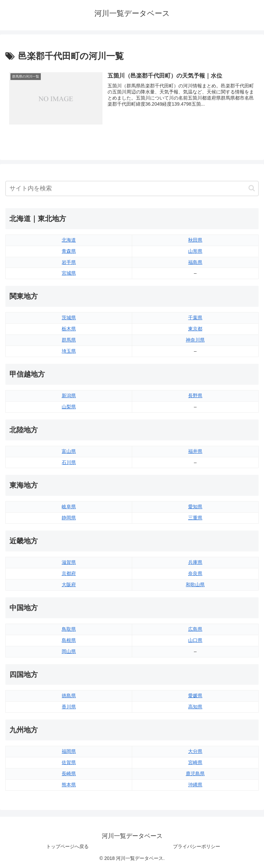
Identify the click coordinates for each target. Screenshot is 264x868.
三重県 (195, 518)
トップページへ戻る (67, 846)
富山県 (69, 451)
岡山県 (69, 651)
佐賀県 (69, 762)
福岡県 (69, 751)
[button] (252, 188)
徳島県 (69, 696)
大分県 (195, 751)
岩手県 (69, 262)
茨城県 (69, 318)
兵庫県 (195, 562)
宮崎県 (195, 762)
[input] (132, 188)
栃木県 (69, 329)
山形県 (195, 251)
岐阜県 (69, 507)
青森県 (69, 251)
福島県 (195, 262)
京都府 (69, 573)
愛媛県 (195, 696)
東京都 (195, 329)
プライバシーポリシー (197, 846)
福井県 (195, 451)
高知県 (195, 707)
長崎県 (69, 774)
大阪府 (69, 585)
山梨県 (69, 407)
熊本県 (69, 785)
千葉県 (195, 318)
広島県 (195, 629)
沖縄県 (195, 785)
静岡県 (69, 518)
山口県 (195, 640)
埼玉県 (69, 351)
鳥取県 (69, 629)
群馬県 (69, 340)
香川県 (69, 707)
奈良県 (195, 573)
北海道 (69, 240)
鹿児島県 (195, 774)
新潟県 (69, 396)
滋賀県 (69, 562)
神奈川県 (195, 340)
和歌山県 (195, 585)
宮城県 (69, 273)
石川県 (69, 462)
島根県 (69, 640)
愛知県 (195, 507)
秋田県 (195, 240)
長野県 (195, 396)
